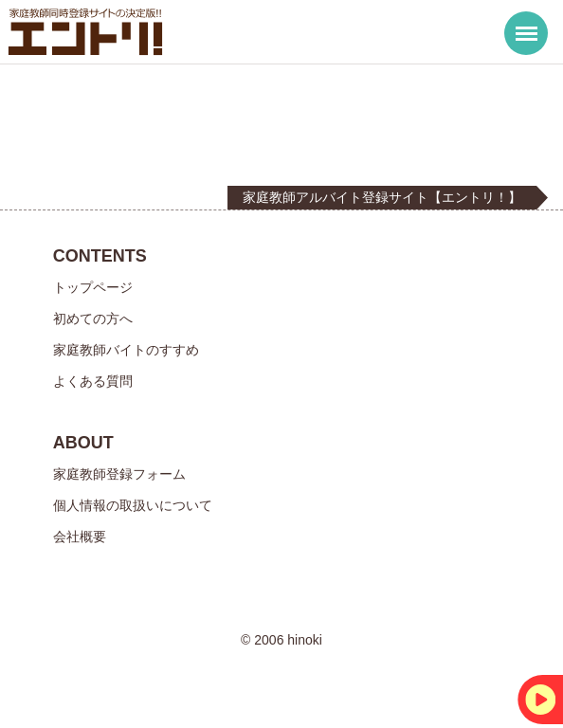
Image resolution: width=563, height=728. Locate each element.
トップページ (93, 287)
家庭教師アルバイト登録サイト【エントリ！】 (382, 197)
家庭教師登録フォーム (119, 474)
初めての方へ (93, 318)
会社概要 (80, 537)
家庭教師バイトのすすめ (126, 350)
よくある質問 (93, 381)
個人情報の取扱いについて (133, 505)
